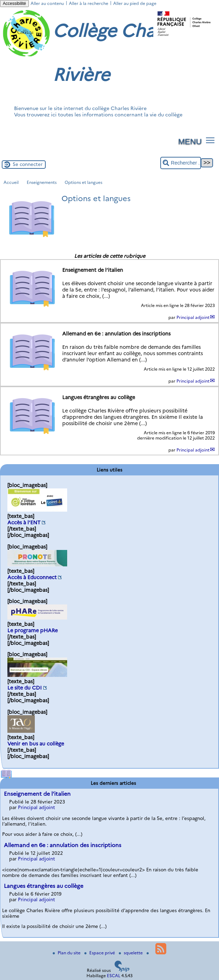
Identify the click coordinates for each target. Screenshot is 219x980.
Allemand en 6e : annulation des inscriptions (63, 845)
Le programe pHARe (33, 630)
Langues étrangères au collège (44, 886)
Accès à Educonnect (32, 577)
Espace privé (100, 953)
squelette (131, 953)
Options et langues (83, 182)
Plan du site (67, 953)
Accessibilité (14, 4)
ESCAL (114, 976)
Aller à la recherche (89, 3)
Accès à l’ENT (24, 523)
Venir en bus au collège (36, 744)
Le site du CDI (25, 688)
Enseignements (42, 182)
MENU (190, 141)
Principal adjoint (193, 317)
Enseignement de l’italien (37, 794)
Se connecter (28, 164)
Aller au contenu (47, 3)
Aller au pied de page (135, 3)
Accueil (11, 182)
